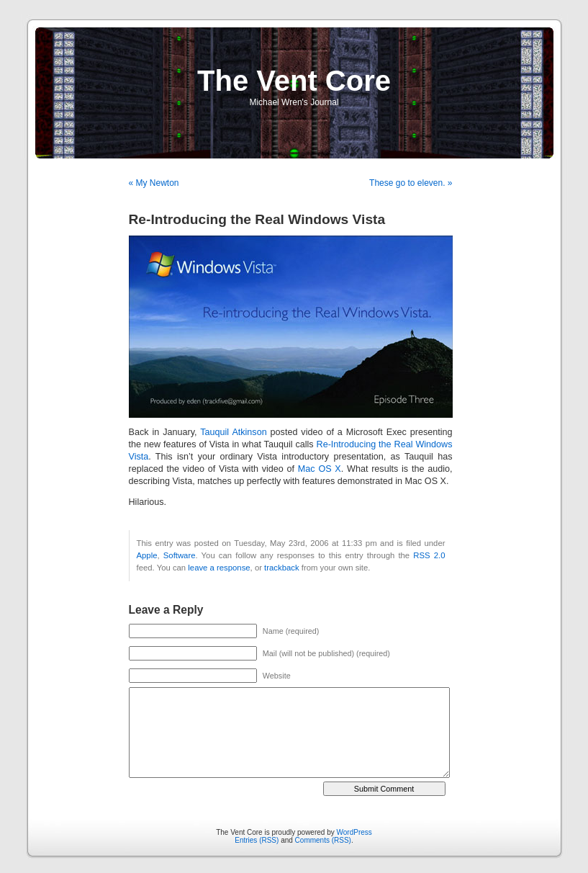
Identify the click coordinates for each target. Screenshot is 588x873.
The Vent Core (294, 81)
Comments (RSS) (323, 840)
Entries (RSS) (257, 840)
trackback (281, 568)
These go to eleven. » (411, 183)
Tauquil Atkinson (233, 432)
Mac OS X (320, 469)
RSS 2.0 (429, 555)
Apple (147, 555)
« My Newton (154, 183)
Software (180, 555)
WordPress (354, 832)
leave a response (219, 568)
